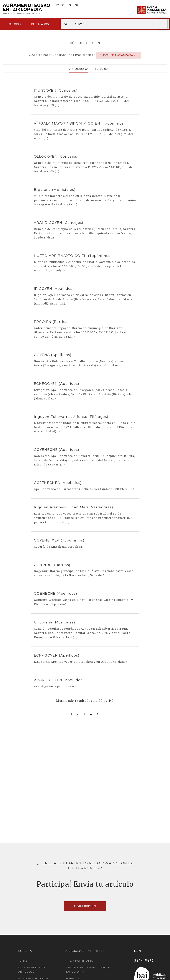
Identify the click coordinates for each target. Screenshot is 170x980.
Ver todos (96, 951)
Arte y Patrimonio (79, 961)
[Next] (98, 714)
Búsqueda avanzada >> (118, 55)
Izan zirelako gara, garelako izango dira (88, 969)
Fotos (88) (102, 69)
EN (76, 5)
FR (70, 5)
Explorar (14, 24)
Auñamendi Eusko (27, 9)
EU (64, 5)
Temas (23, 961)
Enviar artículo (85, 906)
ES (58, 5)
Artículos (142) (79, 69)
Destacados (40, 24)
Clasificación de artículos (32, 969)
